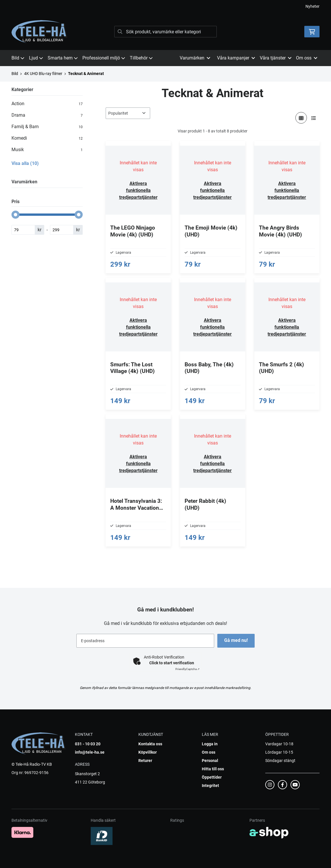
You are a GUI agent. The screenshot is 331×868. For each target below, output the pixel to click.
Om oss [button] (307, 58)
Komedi (47, 138)
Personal (210, 761)
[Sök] (166, 32)
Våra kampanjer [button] (236, 58)
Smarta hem (63, 58)
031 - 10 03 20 (88, 744)
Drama (47, 115)
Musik (47, 150)
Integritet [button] (210, 786)
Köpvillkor (148, 752)
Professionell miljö (104, 58)
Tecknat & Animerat (86, 74)
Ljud (36, 58)
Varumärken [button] (195, 58)
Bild (18, 58)
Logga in (210, 744)
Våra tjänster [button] (276, 58)
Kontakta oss (150, 744)
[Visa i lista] (314, 118)
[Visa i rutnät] (301, 118)
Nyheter (312, 6)
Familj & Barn (47, 127)
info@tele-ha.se (90, 752)
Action (47, 104)
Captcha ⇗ (187, 669)
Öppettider (212, 777)
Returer (145, 761)
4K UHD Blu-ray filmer (43, 74)
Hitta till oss (213, 769)
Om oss (209, 752)
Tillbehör (141, 58)
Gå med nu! (237, 640)
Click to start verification (172, 663)
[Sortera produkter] (128, 113)
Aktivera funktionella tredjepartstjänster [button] (138, 190)
